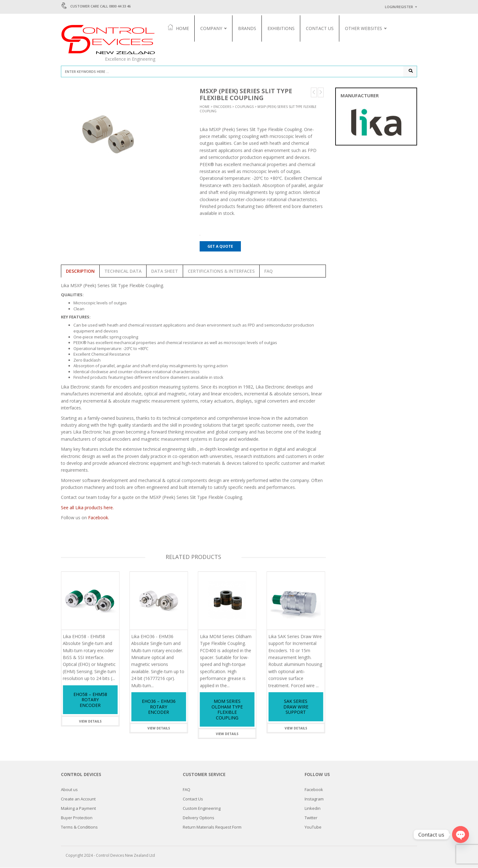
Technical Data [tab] (123, 272)
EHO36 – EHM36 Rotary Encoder (159, 707)
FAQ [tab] (269, 272)
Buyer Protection (77, 818)
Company (212, 28)
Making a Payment (78, 809)
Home (179, 28)
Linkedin (313, 809)
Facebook (314, 790)
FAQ (187, 790)
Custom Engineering (202, 809)
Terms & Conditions (79, 827)
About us (69, 790)
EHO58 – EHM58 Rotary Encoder (90, 700)
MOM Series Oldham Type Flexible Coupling (227, 710)
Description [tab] (80, 272)
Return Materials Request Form (212, 827)
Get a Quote (220, 247)
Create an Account (78, 799)
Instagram (314, 799)
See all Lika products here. (87, 508)
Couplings (244, 107)
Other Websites (364, 28)
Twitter (311, 818)
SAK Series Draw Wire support (296, 707)
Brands (248, 28)
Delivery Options (199, 818)
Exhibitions (282, 28)
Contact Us (320, 28)
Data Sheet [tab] (165, 272)
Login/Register (399, 7)
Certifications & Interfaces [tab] (221, 272)
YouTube (313, 827)
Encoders (222, 107)
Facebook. (99, 518)
